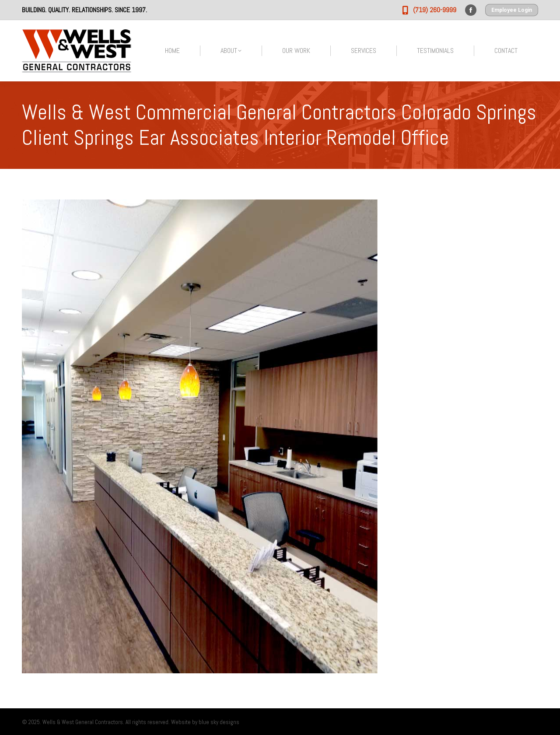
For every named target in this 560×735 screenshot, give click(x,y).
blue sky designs (219, 722)
